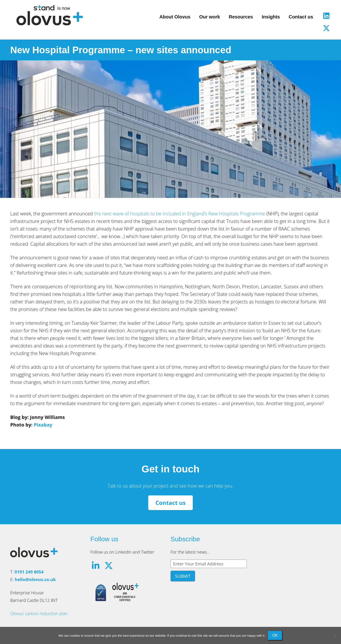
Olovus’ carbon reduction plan (39, 613)
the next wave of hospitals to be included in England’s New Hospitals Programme (180, 214)
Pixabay (43, 425)
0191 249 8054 (29, 572)
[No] (335, 635)
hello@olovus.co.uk (35, 579)
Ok (275, 635)
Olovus (50, 15)
